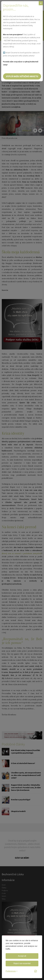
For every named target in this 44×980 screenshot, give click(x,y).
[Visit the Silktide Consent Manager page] (36, 971)
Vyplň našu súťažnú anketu (22, 76)
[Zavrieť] (41, 3)
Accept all (22, 956)
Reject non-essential (22, 963)
